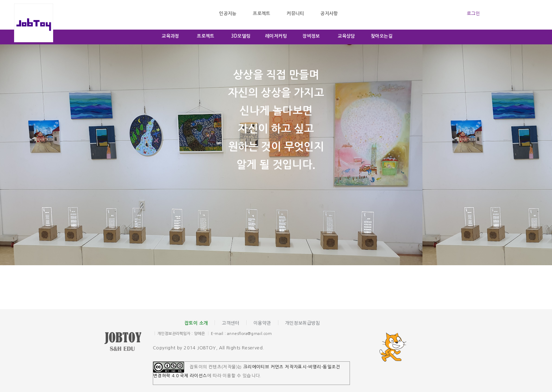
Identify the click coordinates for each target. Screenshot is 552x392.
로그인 (473, 14)
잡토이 (128, 342)
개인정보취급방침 (303, 323)
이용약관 (262, 323)
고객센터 (231, 323)
